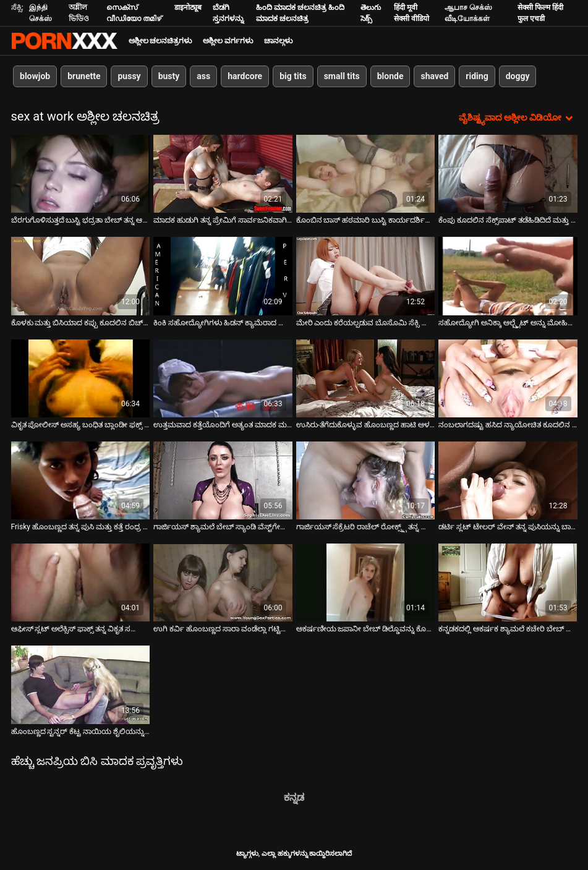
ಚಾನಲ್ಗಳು (278, 41)
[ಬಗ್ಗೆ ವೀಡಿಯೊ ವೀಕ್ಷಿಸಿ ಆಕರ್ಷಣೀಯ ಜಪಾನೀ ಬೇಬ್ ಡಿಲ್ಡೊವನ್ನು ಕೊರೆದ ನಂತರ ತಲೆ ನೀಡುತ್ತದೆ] (366, 582)
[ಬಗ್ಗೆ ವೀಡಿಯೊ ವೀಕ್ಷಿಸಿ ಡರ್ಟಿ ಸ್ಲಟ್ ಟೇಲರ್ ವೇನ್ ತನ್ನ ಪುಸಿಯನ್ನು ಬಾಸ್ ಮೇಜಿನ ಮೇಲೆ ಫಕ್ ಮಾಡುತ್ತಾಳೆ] (508, 480)
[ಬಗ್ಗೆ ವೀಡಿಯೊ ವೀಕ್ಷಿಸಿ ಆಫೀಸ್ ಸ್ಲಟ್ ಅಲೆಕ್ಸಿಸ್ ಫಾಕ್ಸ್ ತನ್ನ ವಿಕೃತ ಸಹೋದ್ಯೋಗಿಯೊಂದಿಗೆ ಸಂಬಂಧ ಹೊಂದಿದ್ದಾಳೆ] (81, 582)
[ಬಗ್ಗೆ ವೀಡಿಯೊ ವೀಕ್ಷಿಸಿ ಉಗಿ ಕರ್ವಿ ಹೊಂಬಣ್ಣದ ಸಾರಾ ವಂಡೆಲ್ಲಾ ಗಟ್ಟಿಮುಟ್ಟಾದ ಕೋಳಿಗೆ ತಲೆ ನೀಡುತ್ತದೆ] (223, 582)
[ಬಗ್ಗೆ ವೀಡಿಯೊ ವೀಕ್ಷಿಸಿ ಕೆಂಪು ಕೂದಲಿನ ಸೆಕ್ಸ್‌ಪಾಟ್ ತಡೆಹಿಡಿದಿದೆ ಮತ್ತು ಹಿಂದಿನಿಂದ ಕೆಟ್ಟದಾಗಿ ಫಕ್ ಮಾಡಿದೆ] (508, 174)
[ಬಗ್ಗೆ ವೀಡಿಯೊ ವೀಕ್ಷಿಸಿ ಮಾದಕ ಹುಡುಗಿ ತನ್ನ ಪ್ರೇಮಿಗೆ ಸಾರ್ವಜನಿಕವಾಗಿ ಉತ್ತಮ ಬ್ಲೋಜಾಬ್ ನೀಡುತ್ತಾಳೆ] (223, 174)
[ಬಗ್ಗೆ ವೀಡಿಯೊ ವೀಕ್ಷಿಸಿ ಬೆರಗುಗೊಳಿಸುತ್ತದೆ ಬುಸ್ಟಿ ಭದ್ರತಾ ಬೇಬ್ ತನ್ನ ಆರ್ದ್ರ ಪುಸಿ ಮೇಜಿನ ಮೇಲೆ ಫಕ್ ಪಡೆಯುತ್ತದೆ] (81, 174)
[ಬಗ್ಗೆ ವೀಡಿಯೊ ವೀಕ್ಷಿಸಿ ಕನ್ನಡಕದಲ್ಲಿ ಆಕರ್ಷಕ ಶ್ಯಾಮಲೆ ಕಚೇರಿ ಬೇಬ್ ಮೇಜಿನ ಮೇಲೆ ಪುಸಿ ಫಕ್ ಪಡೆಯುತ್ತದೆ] (508, 582)
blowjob (35, 76)
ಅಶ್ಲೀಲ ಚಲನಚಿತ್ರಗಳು (160, 41)
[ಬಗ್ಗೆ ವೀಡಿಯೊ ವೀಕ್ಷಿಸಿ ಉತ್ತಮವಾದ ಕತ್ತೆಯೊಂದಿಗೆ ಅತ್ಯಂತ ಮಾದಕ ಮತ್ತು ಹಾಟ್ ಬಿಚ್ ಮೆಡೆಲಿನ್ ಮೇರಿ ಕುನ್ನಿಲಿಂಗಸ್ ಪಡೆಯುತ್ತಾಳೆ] (223, 378)
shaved (434, 76)
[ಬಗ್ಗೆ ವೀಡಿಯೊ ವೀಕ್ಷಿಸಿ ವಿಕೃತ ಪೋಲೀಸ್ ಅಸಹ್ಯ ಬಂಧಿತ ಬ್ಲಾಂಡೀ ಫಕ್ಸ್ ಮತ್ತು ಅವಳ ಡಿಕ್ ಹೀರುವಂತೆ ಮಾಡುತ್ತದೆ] (81, 378)
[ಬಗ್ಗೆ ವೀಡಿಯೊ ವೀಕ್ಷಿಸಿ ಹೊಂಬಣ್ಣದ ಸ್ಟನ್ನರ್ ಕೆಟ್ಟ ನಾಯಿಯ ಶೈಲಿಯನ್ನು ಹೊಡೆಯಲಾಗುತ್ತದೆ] (81, 684)
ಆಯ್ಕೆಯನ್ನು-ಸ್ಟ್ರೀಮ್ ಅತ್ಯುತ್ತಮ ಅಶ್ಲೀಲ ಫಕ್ (64, 41)
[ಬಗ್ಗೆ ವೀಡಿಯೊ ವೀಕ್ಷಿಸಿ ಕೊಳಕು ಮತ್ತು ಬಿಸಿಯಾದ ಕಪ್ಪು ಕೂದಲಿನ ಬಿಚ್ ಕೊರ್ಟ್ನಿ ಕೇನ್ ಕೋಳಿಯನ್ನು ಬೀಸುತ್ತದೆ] (81, 276)
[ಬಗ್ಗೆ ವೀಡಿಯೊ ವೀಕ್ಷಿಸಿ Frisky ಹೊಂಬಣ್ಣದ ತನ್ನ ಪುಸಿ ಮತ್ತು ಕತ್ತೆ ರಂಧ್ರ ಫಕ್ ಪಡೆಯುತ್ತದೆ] (81, 480)
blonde (390, 76)
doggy (517, 76)
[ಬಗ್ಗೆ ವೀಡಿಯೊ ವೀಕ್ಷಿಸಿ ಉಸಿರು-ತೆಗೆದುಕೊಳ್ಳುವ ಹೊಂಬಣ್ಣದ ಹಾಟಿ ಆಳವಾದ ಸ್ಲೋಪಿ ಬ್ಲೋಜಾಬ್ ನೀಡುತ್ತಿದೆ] (366, 378)
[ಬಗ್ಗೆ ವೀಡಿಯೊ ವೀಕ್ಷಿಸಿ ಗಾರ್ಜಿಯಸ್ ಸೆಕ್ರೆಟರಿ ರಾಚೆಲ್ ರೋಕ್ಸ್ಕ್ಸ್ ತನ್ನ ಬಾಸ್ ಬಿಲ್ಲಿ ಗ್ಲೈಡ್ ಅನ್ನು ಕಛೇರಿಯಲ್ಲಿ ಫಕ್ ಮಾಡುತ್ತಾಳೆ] (366, 480)
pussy (129, 76)
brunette (84, 76)
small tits (341, 76)
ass (203, 76)
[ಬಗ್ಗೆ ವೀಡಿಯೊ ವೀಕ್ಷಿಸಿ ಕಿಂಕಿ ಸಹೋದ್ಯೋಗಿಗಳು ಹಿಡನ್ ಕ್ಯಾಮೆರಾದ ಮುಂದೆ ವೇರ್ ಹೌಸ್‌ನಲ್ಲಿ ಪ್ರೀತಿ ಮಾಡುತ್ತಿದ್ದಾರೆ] (223, 276)
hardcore (245, 76)
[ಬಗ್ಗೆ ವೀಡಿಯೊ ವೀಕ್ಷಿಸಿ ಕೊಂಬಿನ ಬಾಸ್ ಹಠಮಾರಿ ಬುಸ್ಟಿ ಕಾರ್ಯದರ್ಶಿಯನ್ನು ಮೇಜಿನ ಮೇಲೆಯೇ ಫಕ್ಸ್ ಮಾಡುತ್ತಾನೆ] (366, 174)
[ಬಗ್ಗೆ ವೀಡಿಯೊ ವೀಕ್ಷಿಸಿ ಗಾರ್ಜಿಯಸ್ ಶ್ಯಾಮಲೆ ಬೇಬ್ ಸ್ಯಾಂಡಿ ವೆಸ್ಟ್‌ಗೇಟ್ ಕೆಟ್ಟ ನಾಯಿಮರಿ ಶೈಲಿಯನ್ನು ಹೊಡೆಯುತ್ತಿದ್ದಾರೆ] (223, 480)
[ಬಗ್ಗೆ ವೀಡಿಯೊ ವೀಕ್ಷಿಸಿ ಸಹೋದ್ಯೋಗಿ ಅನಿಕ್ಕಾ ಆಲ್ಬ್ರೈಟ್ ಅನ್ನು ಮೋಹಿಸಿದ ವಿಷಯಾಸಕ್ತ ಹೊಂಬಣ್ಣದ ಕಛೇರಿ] (508, 276)
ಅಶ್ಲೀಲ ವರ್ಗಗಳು (228, 41)
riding (477, 76)
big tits (293, 76)
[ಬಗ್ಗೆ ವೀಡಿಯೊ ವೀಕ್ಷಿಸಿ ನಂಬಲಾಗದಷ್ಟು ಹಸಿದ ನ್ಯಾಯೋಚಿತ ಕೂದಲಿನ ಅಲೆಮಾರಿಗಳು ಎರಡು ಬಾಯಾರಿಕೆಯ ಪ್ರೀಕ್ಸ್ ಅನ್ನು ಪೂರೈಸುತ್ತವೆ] (508, 378)
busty (168, 76)
